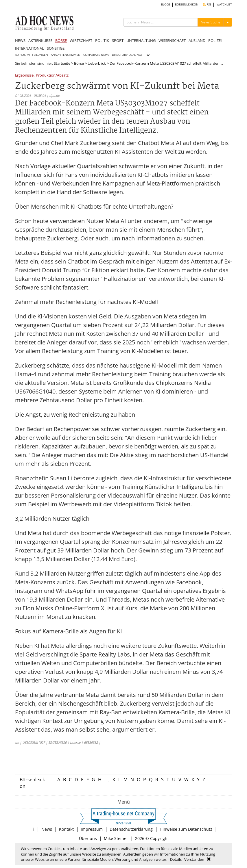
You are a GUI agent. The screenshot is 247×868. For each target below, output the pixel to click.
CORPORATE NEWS (96, 55)
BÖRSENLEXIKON (187, 4)
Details (176, 859)
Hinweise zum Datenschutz (186, 829)
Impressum (92, 829)
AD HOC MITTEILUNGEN (32, 55)
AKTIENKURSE (40, 40)
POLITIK (102, 40)
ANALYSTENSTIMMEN (66, 55)
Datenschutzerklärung (131, 829)
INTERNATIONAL (30, 48)
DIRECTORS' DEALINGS (127, 55)
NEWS (20, 40)
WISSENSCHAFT (172, 40)
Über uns (88, 838)
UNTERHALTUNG (141, 40)
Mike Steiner (116, 838)
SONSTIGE (56, 48)
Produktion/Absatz (52, 76)
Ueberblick (97, 63)
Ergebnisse (24, 76)
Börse (79, 63)
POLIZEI (215, 40)
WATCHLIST (224, 4)
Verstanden (194, 859)
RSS (207, 4)
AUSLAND (197, 40)
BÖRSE (61, 40)
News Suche (211, 22)
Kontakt (66, 829)
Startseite (62, 63)
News (47, 829)
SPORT (118, 40)
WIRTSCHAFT (81, 40)
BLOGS (166, 4)
